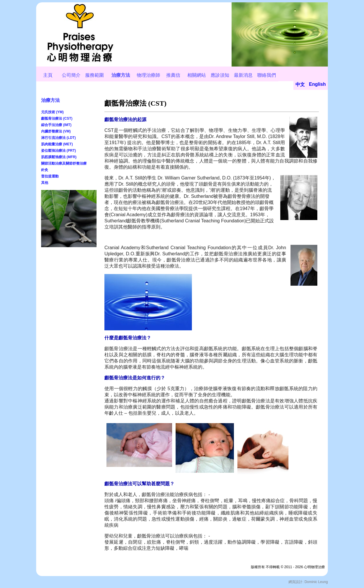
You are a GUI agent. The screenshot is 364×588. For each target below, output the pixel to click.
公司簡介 (71, 75)
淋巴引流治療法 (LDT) (58, 138)
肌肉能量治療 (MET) (57, 144)
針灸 (45, 170)
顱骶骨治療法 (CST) (57, 118)
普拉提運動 (50, 176)
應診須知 (220, 75)
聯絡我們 (267, 75)
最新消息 (243, 75)
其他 (45, 183)
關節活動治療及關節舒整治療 (64, 163)
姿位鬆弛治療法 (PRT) (58, 151)
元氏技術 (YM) (52, 112)
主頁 (48, 75)
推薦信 (173, 75)
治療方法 (121, 75)
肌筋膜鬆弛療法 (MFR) (59, 157)
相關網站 (197, 75)
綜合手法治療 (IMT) (56, 125)
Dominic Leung (316, 582)
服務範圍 (94, 75)
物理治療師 (148, 75)
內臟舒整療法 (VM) (56, 131)
